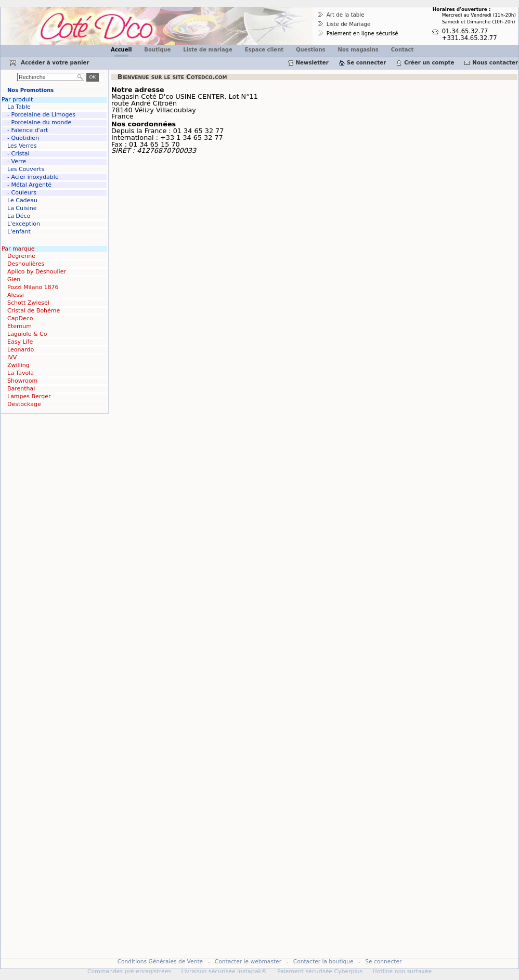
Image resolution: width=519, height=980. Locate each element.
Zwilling (18, 365)
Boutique (157, 50)
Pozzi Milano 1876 (33, 287)
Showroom (22, 381)
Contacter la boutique (323, 962)
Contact (403, 50)
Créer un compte (429, 62)
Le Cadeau (22, 200)
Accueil (121, 50)
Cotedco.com (22, 11)
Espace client (264, 50)
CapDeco (20, 318)
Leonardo (21, 350)
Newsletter (312, 62)
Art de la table (346, 15)
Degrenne (21, 256)
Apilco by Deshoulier (37, 272)
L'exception (24, 224)
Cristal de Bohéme (34, 311)
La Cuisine (22, 208)
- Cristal (18, 154)
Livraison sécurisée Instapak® (224, 971)
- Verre (17, 161)
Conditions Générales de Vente (160, 962)
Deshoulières (26, 264)
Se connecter (366, 62)
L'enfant (19, 232)
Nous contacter (495, 62)
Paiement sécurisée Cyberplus (320, 971)
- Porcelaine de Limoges (41, 115)
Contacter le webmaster (248, 962)
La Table (19, 107)
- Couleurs (22, 193)
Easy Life (20, 342)
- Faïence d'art (28, 130)
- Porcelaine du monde (39, 122)
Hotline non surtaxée (403, 971)
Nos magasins (358, 50)
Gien (14, 279)
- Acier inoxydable (33, 177)
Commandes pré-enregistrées (129, 971)
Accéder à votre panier (55, 62)
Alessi (16, 295)
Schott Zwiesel (28, 303)
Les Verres (22, 146)
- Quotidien (23, 138)
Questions (311, 50)
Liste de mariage (207, 50)
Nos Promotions (30, 90)
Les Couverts (26, 169)
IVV (12, 357)
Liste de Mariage (349, 24)
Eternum (20, 326)
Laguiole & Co (27, 334)
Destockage (24, 404)
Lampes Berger (29, 396)
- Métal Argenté (29, 185)
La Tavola (21, 373)
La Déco (19, 216)
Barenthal (21, 389)
